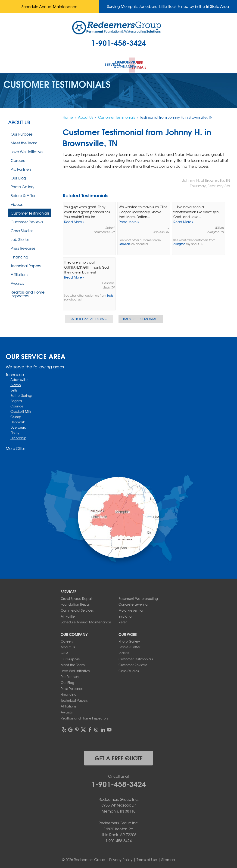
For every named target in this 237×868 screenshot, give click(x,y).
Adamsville (19, 379)
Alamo (16, 384)
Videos (17, 203)
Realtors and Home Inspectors (28, 293)
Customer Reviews (27, 221)
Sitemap (168, 859)
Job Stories (20, 238)
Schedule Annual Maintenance (49, 6)
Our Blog (18, 177)
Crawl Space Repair (77, 597)
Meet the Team (24, 142)
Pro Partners (21, 168)
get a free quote (119, 757)
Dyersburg (18, 426)
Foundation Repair (76, 603)
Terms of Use (147, 859)
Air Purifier (68, 615)
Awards (17, 282)
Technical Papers (26, 264)
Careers (18, 159)
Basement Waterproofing (138, 597)
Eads (110, 295)
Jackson (124, 243)
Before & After (23, 194)
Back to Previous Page (89, 318)
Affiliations (19, 273)
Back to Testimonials (141, 318)
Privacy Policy (121, 859)
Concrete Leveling (133, 603)
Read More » (74, 221)
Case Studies (22, 229)
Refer (123, 621)
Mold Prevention (131, 609)
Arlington (179, 243)
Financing (19, 256)
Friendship (18, 437)
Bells (14, 389)
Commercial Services (77, 609)
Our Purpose (22, 133)
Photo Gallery (23, 185)
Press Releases (23, 247)
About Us (19, 121)
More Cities (16, 447)
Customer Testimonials (30, 212)
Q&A (64, 652)
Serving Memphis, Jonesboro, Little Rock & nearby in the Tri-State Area (168, 6)
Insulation (126, 615)
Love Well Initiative (27, 150)
